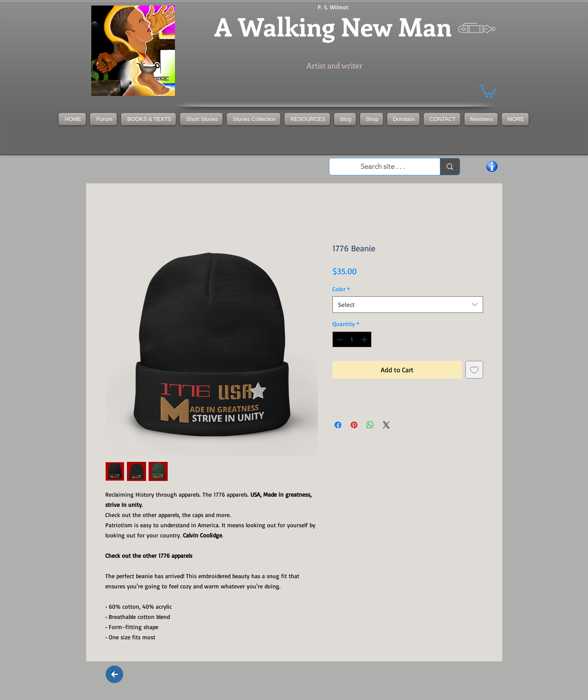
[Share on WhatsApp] (370, 425)
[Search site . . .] (383, 167)
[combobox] (408, 305)
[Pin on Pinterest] (354, 425)
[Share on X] (386, 425)
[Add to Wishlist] (474, 370)
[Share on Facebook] (338, 425)
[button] (253, 119)
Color (341, 289)
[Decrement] (339, 339)
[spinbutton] (352, 339)
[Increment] (365, 339)
